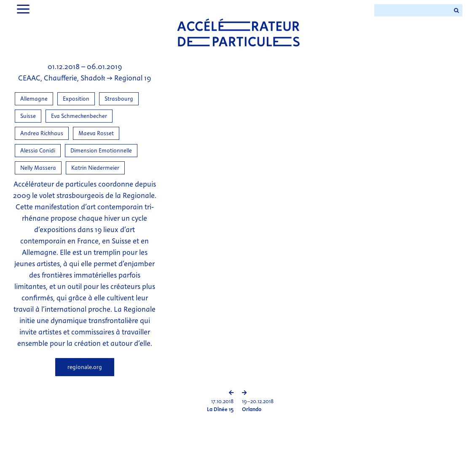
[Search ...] (412, 10)
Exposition (76, 99)
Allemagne (34, 99)
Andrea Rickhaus (42, 133)
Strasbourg (119, 99)
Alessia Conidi (38, 151)
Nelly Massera (38, 168)
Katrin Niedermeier (95, 168)
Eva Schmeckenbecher (79, 116)
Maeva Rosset (96, 133)
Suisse (28, 116)
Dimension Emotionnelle (101, 151)
